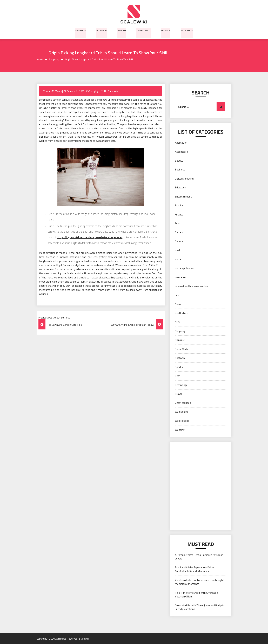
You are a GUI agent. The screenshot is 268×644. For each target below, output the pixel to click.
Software (180, 358)
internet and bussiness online (191, 286)
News (178, 304)
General (179, 241)
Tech (178, 376)
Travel (178, 394)
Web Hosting (182, 421)
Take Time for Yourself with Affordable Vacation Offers (196, 595)
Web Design (181, 412)
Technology (143, 30)
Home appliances (184, 268)
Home (178, 259)
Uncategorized (183, 403)
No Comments (111, 91)
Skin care (180, 340)
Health (122, 30)
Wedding (180, 430)
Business (102, 30)
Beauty (179, 161)
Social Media (182, 349)
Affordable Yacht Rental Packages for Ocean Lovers (199, 557)
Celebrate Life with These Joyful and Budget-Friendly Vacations (200, 607)
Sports (179, 367)
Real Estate (182, 313)
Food (178, 224)
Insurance (180, 277)
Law (177, 295)
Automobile (181, 152)
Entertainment (183, 197)
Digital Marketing (184, 179)
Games (179, 232)
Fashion (179, 206)
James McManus (54, 91)
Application (181, 143)
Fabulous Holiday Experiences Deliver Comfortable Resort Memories (195, 569)
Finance (166, 30)
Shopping (81, 30)
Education (187, 30)
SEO (177, 322)
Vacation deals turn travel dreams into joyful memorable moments (200, 582)
